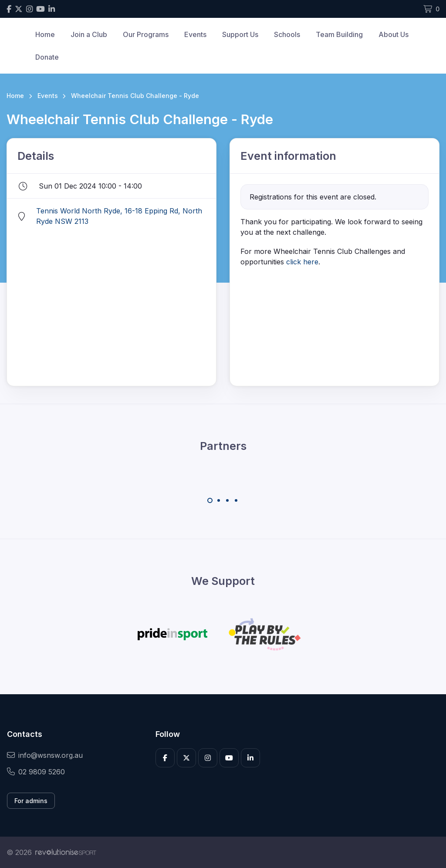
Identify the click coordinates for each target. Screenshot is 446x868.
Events (195, 34)
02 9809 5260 (36, 772)
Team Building (339, 34)
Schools (287, 34)
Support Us (240, 34)
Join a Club (89, 34)
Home (45, 34)
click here (302, 262)
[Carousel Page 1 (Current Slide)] (210, 500)
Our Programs (146, 34)
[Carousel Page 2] (219, 500)
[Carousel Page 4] (236, 500)
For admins (31, 801)
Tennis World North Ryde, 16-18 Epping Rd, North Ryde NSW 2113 (119, 216)
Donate (47, 57)
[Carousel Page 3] (227, 500)
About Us (394, 34)
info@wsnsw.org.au (45, 755)
